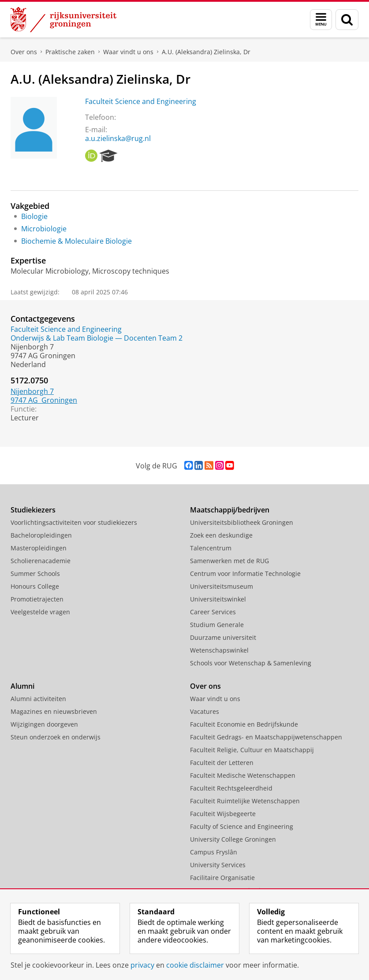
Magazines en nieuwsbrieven (54, 711)
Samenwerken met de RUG (229, 561)
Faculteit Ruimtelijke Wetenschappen (245, 801)
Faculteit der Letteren (222, 763)
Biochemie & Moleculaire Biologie (76, 241)
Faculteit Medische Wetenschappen (243, 775)
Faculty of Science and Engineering (242, 826)
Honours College (35, 586)
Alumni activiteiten (38, 699)
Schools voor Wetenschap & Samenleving (251, 663)
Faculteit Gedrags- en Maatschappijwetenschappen (266, 737)
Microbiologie (44, 229)
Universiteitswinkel (218, 599)
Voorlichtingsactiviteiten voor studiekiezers (74, 522)
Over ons (24, 52)
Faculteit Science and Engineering (141, 101)
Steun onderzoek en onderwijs (56, 737)
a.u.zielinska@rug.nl (118, 138)
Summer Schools (35, 574)
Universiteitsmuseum (222, 586)
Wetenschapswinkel (219, 650)
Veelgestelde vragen (40, 612)
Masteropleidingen (39, 548)
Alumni (22, 686)
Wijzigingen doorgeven (44, 724)
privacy (142, 965)
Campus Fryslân (214, 852)
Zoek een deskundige (221, 535)
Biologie (34, 216)
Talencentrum (211, 548)
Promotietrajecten (37, 599)
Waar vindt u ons (128, 52)
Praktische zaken (70, 52)
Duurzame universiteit (223, 637)
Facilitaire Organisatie (222, 878)
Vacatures (205, 711)
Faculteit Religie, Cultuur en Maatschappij (252, 750)
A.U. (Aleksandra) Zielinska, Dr (206, 52)
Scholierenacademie (41, 561)
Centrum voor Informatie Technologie (245, 574)
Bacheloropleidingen (41, 535)
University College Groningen (233, 839)
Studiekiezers (33, 510)
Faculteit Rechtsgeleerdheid (231, 788)
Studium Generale (217, 625)
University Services (218, 865)
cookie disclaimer (195, 965)
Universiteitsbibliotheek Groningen (242, 522)
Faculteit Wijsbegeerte (223, 814)
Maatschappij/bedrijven (230, 510)
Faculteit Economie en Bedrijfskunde (244, 724)
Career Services (213, 612)
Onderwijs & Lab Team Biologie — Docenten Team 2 (97, 338)
